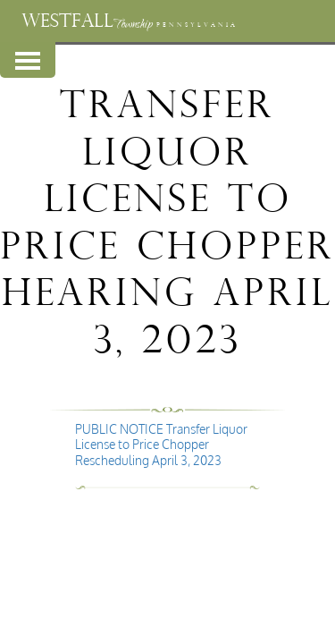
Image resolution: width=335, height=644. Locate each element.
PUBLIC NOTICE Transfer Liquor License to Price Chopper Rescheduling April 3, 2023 (161, 445)
